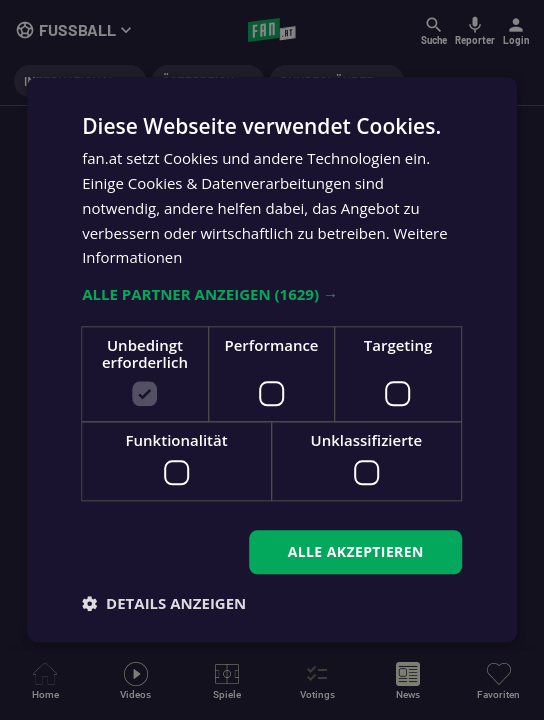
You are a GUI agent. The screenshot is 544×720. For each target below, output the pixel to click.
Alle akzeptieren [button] (356, 551)
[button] (272, 294)
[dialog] (272, 360)
